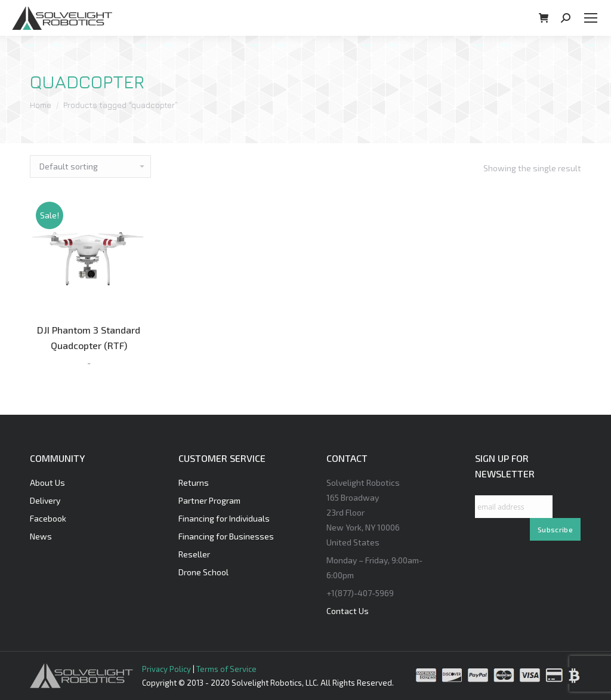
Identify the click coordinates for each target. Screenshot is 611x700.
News (41, 536)
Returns (194, 482)
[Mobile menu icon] (591, 18)
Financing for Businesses (226, 536)
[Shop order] (90, 166)
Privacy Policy (166, 669)
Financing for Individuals (224, 518)
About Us (47, 482)
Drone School (203, 572)
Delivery (45, 500)
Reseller (194, 554)
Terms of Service (226, 669)
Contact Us (348, 611)
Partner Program (209, 500)
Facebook (48, 518)
